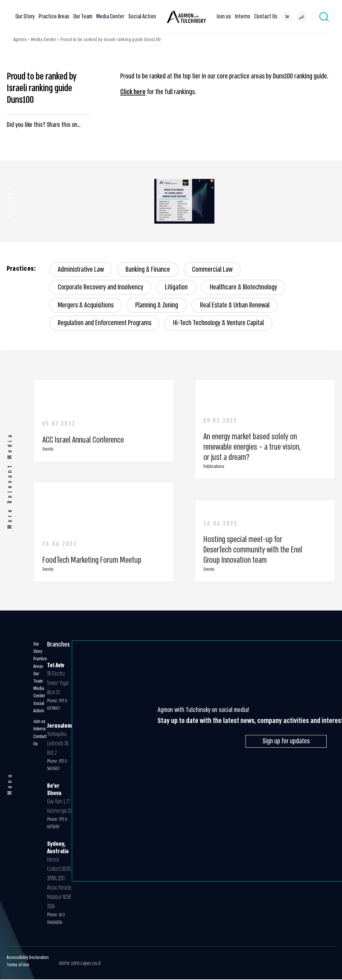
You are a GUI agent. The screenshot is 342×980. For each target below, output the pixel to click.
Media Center (110, 17)
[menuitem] (287, 17)
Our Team (83, 17)
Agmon (20, 39)
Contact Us (266, 17)
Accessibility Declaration (28, 958)
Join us (224, 17)
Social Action (142, 17)
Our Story (25, 17)
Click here (133, 92)
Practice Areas (54, 17)
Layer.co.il (91, 963)
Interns (242, 17)
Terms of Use (18, 965)
